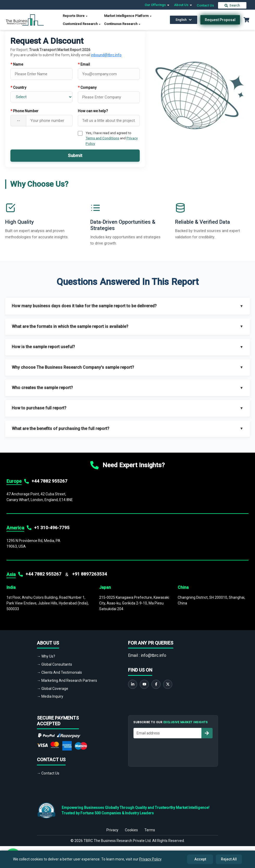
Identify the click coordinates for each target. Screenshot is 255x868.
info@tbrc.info (154, 655)
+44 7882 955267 (49, 481)
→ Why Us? (46, 656)
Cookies (131, 827)
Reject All (229, 859)
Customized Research (82, 24)
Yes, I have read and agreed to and (112, 138)
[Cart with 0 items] (246, 20)
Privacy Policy (150, 859)
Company (87, 88)
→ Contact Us (48, 773)
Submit (75, 155)
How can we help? (93, 111)
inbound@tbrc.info (106, 55)
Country (18, 88)
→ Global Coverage (53, 689)
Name (17, 64)
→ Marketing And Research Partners (67, 680)
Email (84, 64)
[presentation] (173, 751)
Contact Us (205, 5)
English (184, 20)
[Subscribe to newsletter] (207, 733)
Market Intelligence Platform (128, 16)
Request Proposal (220, 20)
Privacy (112, 827)
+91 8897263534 (90, 574)
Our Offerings (157, 5)
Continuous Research (122, 24)
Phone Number (24, 111)
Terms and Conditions (102, 138)
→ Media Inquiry (50, 696)
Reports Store (75, 16)
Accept (200, 859)
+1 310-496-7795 (52, 528)
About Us (183, 5)
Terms (150, 827)
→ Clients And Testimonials (59, 672)
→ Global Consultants (55, 664)
